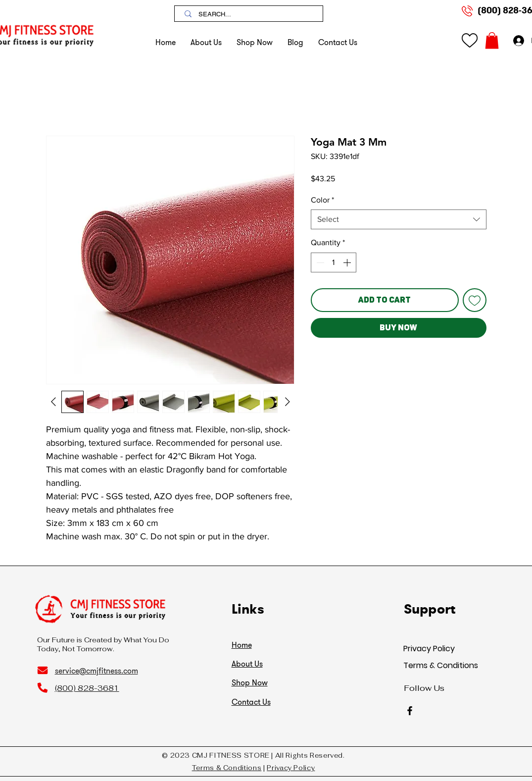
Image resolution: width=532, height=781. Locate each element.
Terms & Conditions (441, 665)
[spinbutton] (334, 262)
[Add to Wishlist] (475, 300)
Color (322, 200)
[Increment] (348, 262)
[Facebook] (410, 711)
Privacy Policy (429, 649)
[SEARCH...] (250, 14)
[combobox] (399, 219)
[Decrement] (319, 262)
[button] (255, 42)
